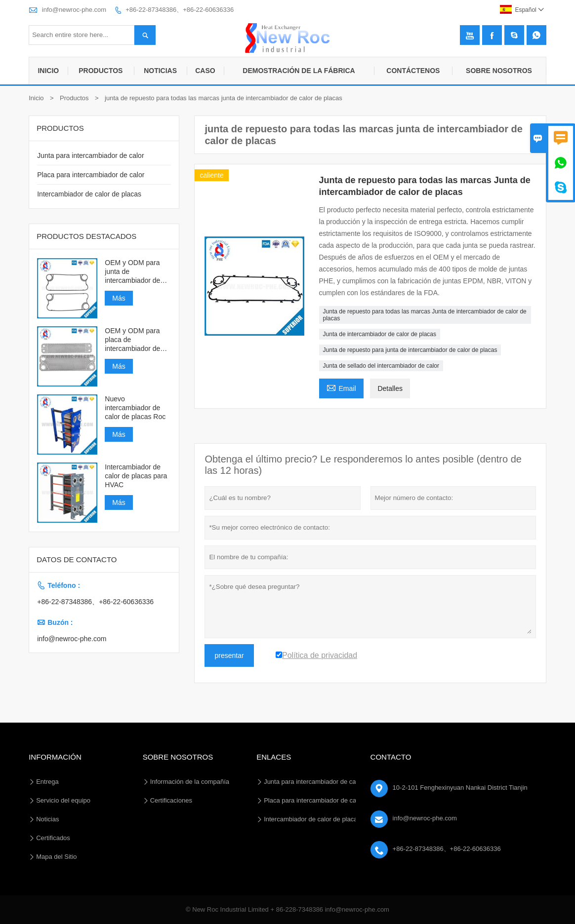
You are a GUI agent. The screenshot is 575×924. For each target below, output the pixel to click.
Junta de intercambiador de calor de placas (380, 334)
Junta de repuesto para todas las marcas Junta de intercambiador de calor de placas (425, 315)
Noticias (160, 71)
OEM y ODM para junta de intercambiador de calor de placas (132, 272)
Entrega (47, 782)
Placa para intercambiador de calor (91, 175)
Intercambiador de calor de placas (89, 194)
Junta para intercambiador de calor (90, 155)
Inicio (48, 71)
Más (119, 298)
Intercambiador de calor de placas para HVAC (136, 476)
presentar (229, 655)
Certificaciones (171, 800)
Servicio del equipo (63, 800)
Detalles (390, 388)
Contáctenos (413, 71)
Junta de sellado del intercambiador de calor (381, 366)
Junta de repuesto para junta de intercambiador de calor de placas (410, 350)
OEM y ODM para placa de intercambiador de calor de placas (132, 340)
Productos (101, 71)
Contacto (391, 757)
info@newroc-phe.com (74, 10)
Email (341, 387)
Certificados (53, 838)
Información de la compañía (190, 782)
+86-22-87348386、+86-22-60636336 (180, 10)
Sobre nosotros (499, 71)
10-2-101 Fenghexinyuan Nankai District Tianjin (460, 788)
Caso (205, 71)
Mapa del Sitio (56, 857)
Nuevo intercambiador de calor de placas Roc (135, 408)
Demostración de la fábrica (299, 71)
